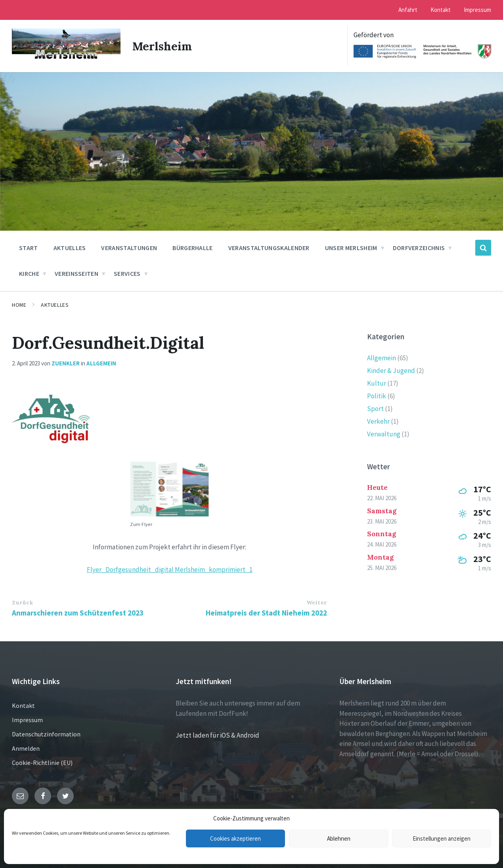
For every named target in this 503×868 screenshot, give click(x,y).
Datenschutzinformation (46, 734)
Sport (375, 409)
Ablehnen (339, 838)
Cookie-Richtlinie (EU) (42, 763)
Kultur (377, 383)
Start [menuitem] (29, 248)
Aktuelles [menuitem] (70, 248)
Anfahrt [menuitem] (408, 10)
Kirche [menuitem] (29, 273)
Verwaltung (384, 434)
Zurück (22, 602)
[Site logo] (66, 59)
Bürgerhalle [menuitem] (193, 248)
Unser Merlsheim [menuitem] (351, 248)
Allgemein (101, 363)
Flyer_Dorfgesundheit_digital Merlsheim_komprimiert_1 (170, 570)
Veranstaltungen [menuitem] (129, 248)
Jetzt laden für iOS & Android (217, 735)
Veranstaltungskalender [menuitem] (269, 248)
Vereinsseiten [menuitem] (77, 273)
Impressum (27, 720)
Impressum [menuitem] (477, 10)
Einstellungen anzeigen (442, 838)
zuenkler (66, 363)
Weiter (317, 602)
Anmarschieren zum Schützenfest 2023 (78, 613)
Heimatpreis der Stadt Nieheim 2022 (266, 613)
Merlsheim (163, 46)
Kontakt (23, 705)
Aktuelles (55, 305)
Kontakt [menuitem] (441, 10)
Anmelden (26, 748)
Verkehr (378, 421)
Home (19, 305)
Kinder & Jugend (391, 371)
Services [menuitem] (127, 273)
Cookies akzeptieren (235, 838)
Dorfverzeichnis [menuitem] (419, 248)
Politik (377, 396)
